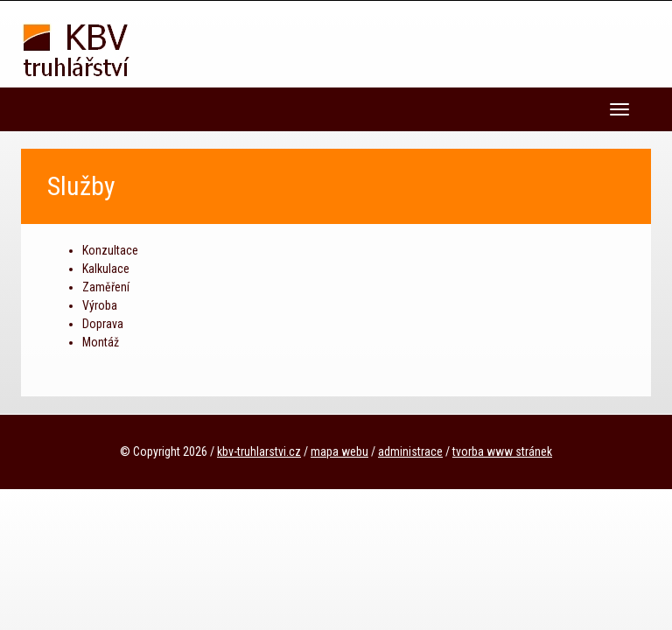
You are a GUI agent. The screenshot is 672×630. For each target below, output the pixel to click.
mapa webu (339, 451)
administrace (410, 451)
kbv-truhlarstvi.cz (259, 451)
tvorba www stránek (502, 451)
